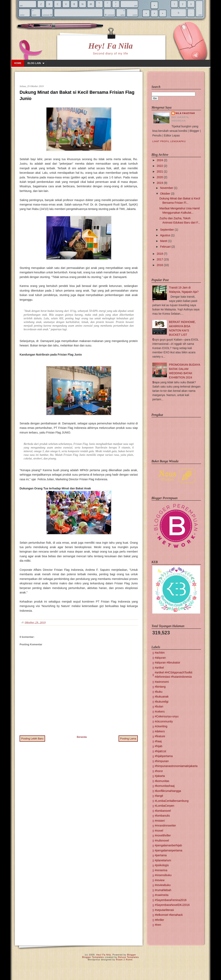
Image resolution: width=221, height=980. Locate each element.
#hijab (158, 746)
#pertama (161, 855)
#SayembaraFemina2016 (171, 900)
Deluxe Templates (128, 957)
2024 (160, 160)
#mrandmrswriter (165, 826)
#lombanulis (162, 816)
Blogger (132, 955)
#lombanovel (163, 811)
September (167, 230)
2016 (160, 265)
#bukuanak (162, 697)
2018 (160, 254)
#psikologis (162, 865)
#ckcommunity (164, 721)
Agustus (165, 235)
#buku (159, 692)
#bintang (160, 687)
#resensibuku (163, 875)
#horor (159, 771)
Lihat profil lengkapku (169, 141)
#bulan (159, 706)
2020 (160, 177)
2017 (160, 259)
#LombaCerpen (165, 806)
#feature (160, 736)
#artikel (159, 668)
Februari (165, 247)
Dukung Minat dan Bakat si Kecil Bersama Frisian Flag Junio (77, 95)
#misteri (160, 821)
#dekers (160, 731)
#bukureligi (162, 702)
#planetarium (163, 860)
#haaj (158, 741)
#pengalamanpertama (168, 850)
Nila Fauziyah (185, 113)
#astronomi (162, 682)
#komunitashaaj (165, 786)
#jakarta (160, 776)
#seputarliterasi (164, 910)
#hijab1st (160, 751)
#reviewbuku (163, 885)
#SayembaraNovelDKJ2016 (172, 905)
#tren (158, 925)
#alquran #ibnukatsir (167, 663)
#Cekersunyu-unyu (167, 716)
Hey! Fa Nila (110, 46)
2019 (160, 183)
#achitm (160, 653)
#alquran (160, 658)
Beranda (82, 737)
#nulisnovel (162, 840)
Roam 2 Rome (124, 960)
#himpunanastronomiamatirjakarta (176, 766)
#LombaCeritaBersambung (172, 801)
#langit (159, 796)
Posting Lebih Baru (32, 739)
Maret (164, 241)
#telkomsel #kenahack (169, 915)
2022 (160, 166)
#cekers (160, 712)
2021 (160, 171)
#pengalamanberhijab (168, 845)
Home (18, 63)
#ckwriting (161, 726)
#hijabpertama (164, 756)
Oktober (165, 194)
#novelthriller (163, 835)
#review (160, 880)
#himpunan (162, 761)
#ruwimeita (162, 895)
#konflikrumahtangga (168, 791)
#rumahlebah (163, 890)
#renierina (161, 870)
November (167, 188)
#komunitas (162, 781)
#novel (159, 831)
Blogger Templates (93, 957)
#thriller (159, 920)
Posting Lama (128, 739)
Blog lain (34, 63)
